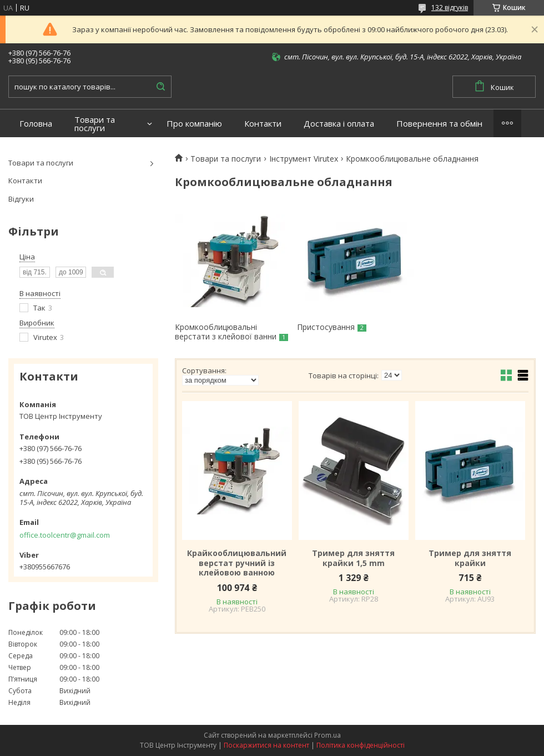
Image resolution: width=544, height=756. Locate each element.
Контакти (263, 124)
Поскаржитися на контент (266, 745)
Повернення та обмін (439, 124)
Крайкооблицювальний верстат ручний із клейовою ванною (237, 563)
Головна (36, 124)
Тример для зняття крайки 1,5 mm (353, 558)
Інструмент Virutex (304, 159)
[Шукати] (160, 87)
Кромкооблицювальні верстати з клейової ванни (226, 332)
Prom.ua (328, 735)
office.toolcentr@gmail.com (65, 535)
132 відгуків (450, 7)
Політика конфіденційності (361, 745)
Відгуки (21, 199)
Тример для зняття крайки (470, 558)
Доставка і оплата (339, 124)
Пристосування (326, 327)
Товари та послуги (95, 124)
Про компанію (194, 124)
